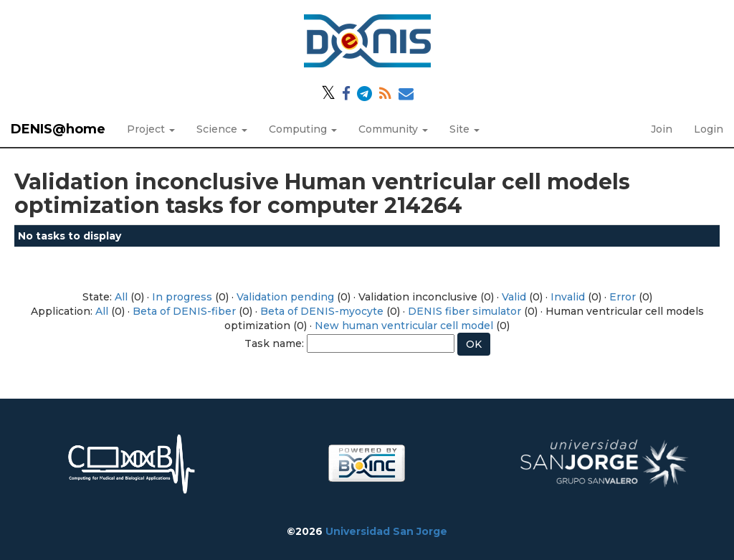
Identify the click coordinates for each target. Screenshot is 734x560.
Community (393, 129)
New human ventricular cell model (404, 326)
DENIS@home (58, 129)
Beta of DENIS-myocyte (322, 311)
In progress (182, 297)
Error (623, 297)
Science (222, 129)
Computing (303, 129)
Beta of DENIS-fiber (184, 311)
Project (151, 129)
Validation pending (285, 297)
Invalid (568, 297)
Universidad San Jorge (386, 531)
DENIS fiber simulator (464, 311)
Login (709, 129)
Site (464, 129)
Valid (514, 297)
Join (662, 129)
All (121, 297)
